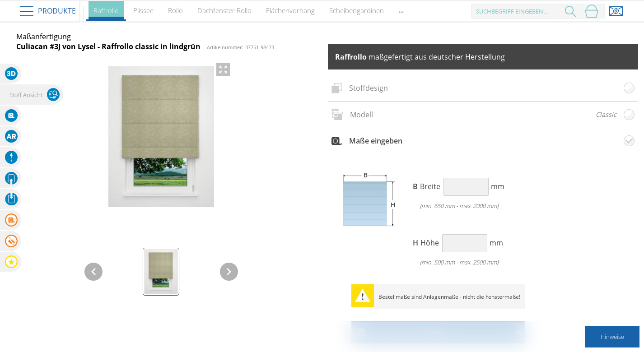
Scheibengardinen (357, 10)
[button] (11, 74)
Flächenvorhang (290, 10)
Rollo (175, 10)
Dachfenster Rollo (224, 10)
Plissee (143, 10)
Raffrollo (106, 13)
